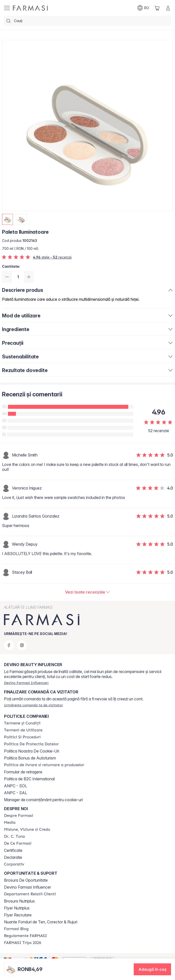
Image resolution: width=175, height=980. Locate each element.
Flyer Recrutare (18, 915)
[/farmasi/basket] (157, 8)
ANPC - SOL (16, 786)
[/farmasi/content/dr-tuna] (14, 836)
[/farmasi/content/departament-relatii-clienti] (30, 894)
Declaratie (13, 857)
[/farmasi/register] (26, 683)
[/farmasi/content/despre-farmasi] (19, 816)
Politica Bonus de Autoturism (30, 758)
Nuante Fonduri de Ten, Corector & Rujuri (41, 922)
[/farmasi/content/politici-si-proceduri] (22, 737)
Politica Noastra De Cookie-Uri (32, 751)
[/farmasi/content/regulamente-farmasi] (25, 936)
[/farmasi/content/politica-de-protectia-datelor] (31, 744)
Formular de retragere (23, 772)
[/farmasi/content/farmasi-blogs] (16, 929)
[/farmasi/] (30, 8)
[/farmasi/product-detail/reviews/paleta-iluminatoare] (88, 592)
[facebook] (9, 645)
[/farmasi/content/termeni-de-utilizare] (23, 730)
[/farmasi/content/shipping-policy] (44, 765)
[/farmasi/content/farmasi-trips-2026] (23, 943)
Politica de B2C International (29, 779)
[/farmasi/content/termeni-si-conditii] (22, 723)
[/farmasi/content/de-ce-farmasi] (18, 843)
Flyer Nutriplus (17, 908)
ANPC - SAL (16, 793)
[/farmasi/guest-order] (33, 705)
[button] (152, 969)
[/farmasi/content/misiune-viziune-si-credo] (27, 829)
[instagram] (22, 645)
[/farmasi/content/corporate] (14, 864)
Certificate (13, 850)
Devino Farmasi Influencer (27, 887)
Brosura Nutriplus (19, 901)
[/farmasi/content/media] (10, 823)
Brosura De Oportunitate (26, 880)
